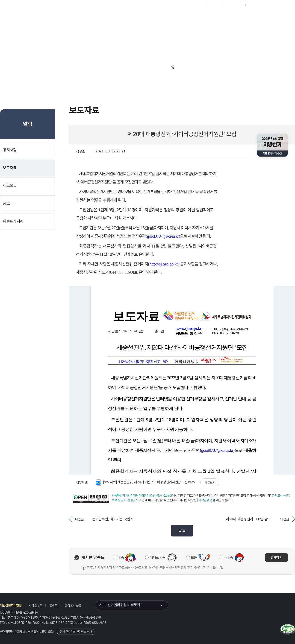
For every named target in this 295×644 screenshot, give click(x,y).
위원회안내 (182, 16)
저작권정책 (36, 605)
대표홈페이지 (196, 5)
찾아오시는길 (73, 605)
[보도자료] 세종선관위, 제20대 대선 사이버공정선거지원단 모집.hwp (145, 482)
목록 (182, 531)
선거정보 (140, 16)
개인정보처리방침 (11, 605)
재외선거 (214, 5)
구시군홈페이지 (234, 5)
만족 (121, 557)
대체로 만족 (158, 557)
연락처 (53, 605)
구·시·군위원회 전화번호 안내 (76, 632)
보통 (194, 557)
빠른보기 (210, 482)
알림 (161, 16)
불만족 (229, 557)
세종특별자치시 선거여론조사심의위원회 (215, 34)
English (253, 5)
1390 (43, 632)
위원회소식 (117, 16)
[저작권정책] (205, 500)
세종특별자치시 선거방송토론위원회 (215, 16)
